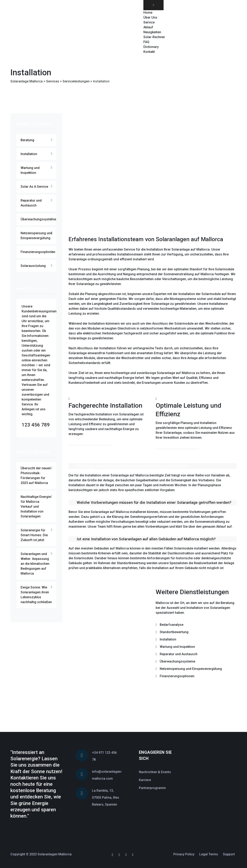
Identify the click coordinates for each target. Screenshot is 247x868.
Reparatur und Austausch (31, 203)
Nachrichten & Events (155, 772)
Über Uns (150, 17)
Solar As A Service (34, 187)
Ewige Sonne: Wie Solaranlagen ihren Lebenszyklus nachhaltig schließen (36, 595)
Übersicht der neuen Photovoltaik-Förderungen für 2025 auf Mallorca (36, 476)
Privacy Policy (184, 854)
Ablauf (148, 27)
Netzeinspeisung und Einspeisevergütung (36, 236)
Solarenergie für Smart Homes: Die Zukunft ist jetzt (34, 535)
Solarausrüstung (33, 266)
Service (149, 22)
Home (148, 13)
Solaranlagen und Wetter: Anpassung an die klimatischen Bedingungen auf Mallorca (35, 564)
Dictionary (151, 47)
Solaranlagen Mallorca (55, 854)
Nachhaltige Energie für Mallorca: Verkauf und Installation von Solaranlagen (36, 507)
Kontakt (149, 52)
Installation (29, 154)
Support (229, 854)
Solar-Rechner (154, 37)
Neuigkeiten (152, 32)
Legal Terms (209, 854)
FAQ (146, 42)
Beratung (27, 140)
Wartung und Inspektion (30, 170)
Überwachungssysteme (38, 219)
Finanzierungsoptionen (38, 252)
